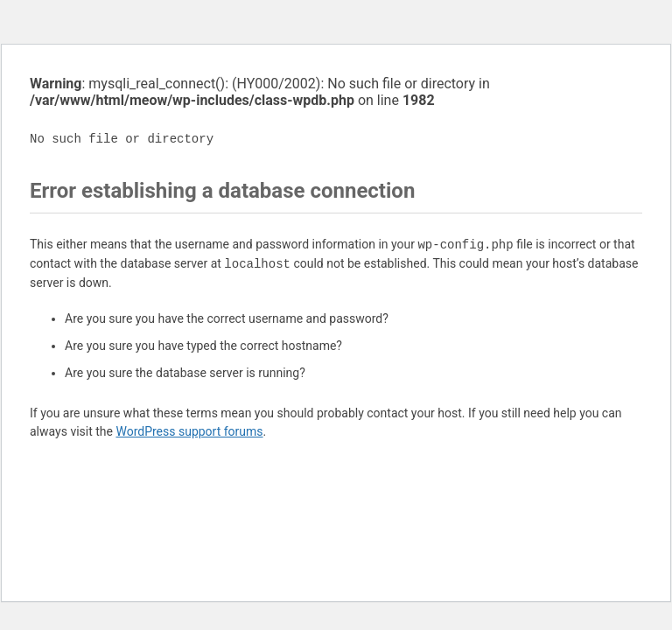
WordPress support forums (189, 431)
